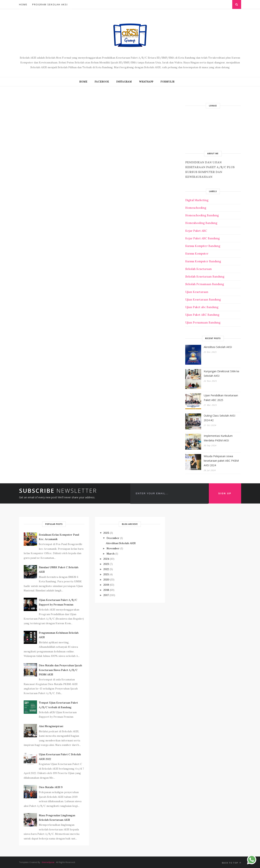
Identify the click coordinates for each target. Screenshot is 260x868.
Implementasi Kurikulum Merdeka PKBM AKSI (218, 438)
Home (23, 4)
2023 (106, 564)
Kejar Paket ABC (196, 231)
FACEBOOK (102, 82)
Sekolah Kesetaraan (198, 269)
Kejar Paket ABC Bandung (202, 238)
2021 (106, 574)
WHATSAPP (146, 82)
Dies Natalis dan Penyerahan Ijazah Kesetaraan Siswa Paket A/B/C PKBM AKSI (60, 670)
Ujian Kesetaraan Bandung (203, 299)
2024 (106, 559)
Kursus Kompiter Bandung (203, 246)
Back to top (232, 863)
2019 (106, 585)
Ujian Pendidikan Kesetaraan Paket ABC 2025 (221, 398)
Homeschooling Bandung (202, 215)
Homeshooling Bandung (201, 223)
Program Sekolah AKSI (50, 4)
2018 (106, 590)
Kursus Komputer (197, 254)
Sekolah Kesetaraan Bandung (205, 277)
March (111, 554)
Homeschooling (196, 208)
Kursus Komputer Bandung (203, 261)
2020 (106, 580)
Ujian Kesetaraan (197, 292)
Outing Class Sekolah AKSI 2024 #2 (219, 418)
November (113, 548)
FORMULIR (167, 82)
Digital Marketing (197, 200)
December (113, 538)
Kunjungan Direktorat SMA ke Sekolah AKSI (222, 374)
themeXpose (48, 862)
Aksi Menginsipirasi (51, 726)
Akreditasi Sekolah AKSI (218, 347)
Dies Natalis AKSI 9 (51, 787)
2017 (106, 595)
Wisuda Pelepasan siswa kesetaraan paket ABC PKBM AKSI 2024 (221, 461)
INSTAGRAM (124, 82)
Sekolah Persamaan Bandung (205, 284)
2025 (106, 533)
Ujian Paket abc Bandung (202, 307)
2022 (106, 569)
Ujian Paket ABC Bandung (202, 315)
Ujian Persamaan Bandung (203, 322)
